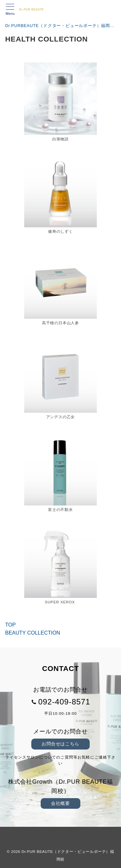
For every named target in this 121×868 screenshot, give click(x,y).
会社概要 (60, 803)
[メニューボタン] (10, 10)
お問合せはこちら (60, 744)
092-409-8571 (64, 702)
